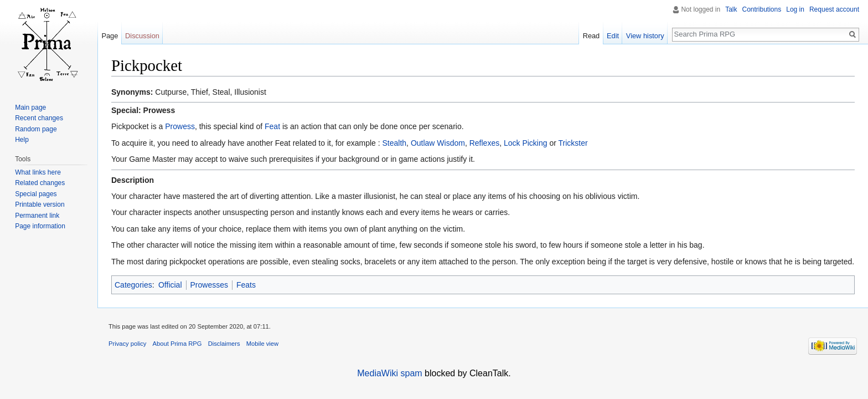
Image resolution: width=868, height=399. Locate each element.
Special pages (36, 194)
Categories (133, 285)
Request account (834, 9)
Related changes (40, 183)
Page (110, 36)
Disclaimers (224, 344)
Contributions (762, 9)
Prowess (180, 126)
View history (645, 36)
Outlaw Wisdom (438, 143)
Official (170, 285)
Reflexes (484, 143)
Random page (36, 129)
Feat (272, 126)
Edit (613, 36)
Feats (246, 285)
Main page (30, 108)
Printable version (40, 204)
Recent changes (39, 118)
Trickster (573, 143)
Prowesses (209, 285)
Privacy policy (127, 344)
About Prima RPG (177, 344)
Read (591, 36)
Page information (40, 226)
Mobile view (262, 344)
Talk (731, 9)
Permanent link (37, 216)
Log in (795, 9)
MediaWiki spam (389, 373)
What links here (38, 172)
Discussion (142, 36)
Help (22, 140)
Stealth (395, 143)
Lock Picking (526, 143)
